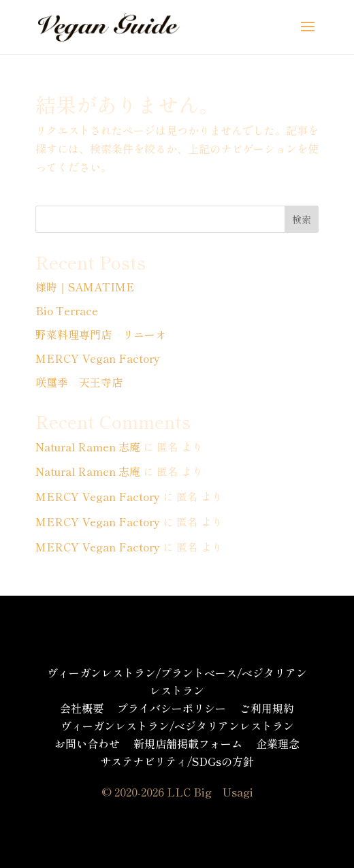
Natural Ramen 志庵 (88, 447)
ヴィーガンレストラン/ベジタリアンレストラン (177, 726)
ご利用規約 (267, 708)
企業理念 (278, 743)
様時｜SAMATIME (85, 287)
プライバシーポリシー (172, 708)
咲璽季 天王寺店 (79, 382)
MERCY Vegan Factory (98, 358)
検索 (302, 219)
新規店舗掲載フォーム (188, 743)
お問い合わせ (87, 743)
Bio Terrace (67, 310)
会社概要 (82, 708)
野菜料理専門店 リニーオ (101, 334)
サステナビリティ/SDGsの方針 (177, 761)
